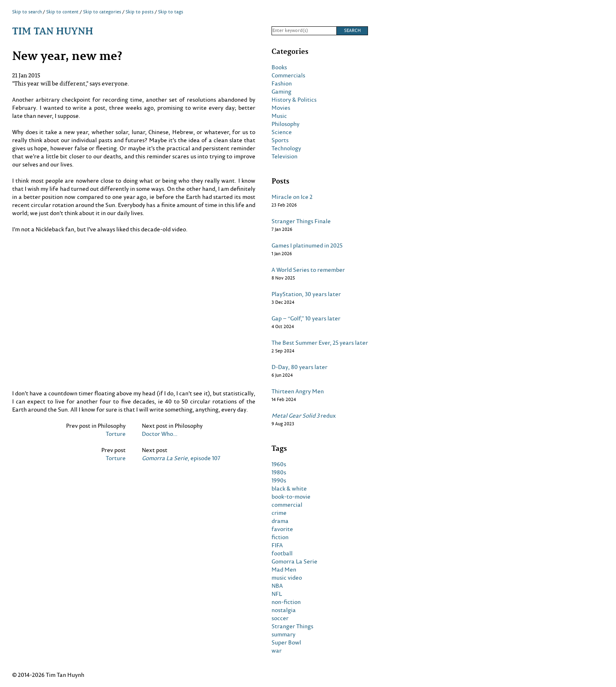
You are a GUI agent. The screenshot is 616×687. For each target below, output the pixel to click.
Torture (116, 434)
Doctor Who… (160, 434)
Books (279, 67)
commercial (287, 505)
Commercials (288, 75)
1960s (279, 464)
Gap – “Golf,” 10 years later (306, 318)
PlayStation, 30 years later (306, 294)
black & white (289, 489)
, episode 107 (181, 458)
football (282, 553)
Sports (280, 140)
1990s (279, 480)
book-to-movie (291, 497)
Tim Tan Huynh (53, 31)
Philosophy (286, 124)
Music (279, 116)
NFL (277, 594)
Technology (286, 148)
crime (279, 513)
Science (282, 132)
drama (280, 521)
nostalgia (284, 610)
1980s (279, 472)
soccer (280, 618)
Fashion (282, 83)
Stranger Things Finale (301, 221)
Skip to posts (140, 12)
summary (283, 634)
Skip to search (27, 12)
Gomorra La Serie (294, 561)
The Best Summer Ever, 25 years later (320, 343)
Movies (281, 108)
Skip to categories (102, 12)
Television (284, 156)
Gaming (281, 92)
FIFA (277, 545)
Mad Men (284, 570)
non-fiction (286, 602)
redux (304, 416)
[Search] (304, 31)
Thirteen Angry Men (298, 391)
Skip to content (62, 12)
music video (287, 578)
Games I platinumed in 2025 (307, 245)
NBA (277, 586)
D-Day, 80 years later (299, 367)
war (277, 651)
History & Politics (294, 100)
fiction (280, 537)
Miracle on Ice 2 (292, 197)
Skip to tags (171, 12)
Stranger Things (292, 626)
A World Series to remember (308, 270)
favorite (282, 529)
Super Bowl (286, 642)
